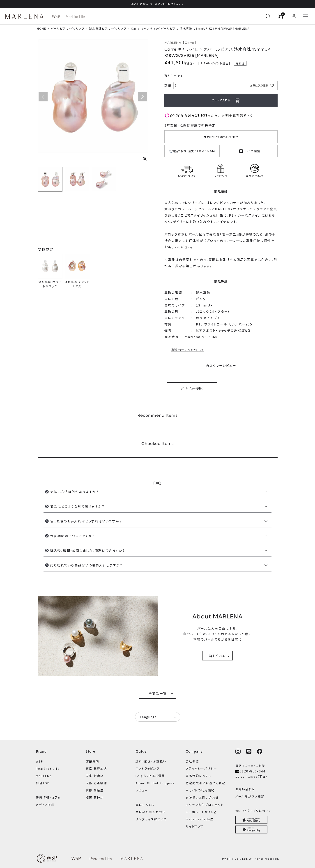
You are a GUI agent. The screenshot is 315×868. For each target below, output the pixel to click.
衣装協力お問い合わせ (202, 797)
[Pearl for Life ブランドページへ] (75, 16)
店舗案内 (92, 761)
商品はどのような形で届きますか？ (77, 506)
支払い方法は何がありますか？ (75, 492)
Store (91, 751)
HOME (42, 28)
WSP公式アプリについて (254, 811)
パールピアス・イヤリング (68, 28)
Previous (43, 97)
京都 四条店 (95, 790)
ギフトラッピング (147, 769)
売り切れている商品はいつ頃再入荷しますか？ (86, 565)
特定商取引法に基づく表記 (205, 783)
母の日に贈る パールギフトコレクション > (158, 4)
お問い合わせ (245, 789)
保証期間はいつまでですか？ (73, 536)
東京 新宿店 (95, 776)
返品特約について (199, 776)
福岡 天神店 (95, 797)
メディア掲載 (45, 805)
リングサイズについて (151, 819)
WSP (40, 761)
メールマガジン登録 (250, 796)
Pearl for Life (48, 769)
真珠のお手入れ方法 (151, 812)
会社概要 (192, 761)
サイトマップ (194, 826)
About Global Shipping (155, 783)
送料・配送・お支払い (151, 761)
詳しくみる (217, 656)
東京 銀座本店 (96, 769)
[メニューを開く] (306, 16)
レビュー (142, 790)
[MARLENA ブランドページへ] (25, 16)
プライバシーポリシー (201, 769)
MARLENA (44, 776)
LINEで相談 (250, 151)
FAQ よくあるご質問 (150, 776)
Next (143, 97)
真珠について (145, 805)
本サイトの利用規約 (200, 790)
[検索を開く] (268, 16)
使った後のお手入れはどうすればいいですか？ (86, 521)
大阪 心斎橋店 (96, 783)
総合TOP (43, 783)
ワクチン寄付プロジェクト (205, 805)
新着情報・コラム (48, 797)
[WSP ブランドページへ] (56, 16)
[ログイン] (294, 16)
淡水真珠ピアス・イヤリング (108, 28)
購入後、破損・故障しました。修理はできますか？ (88, 550)
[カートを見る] (281, 16)
